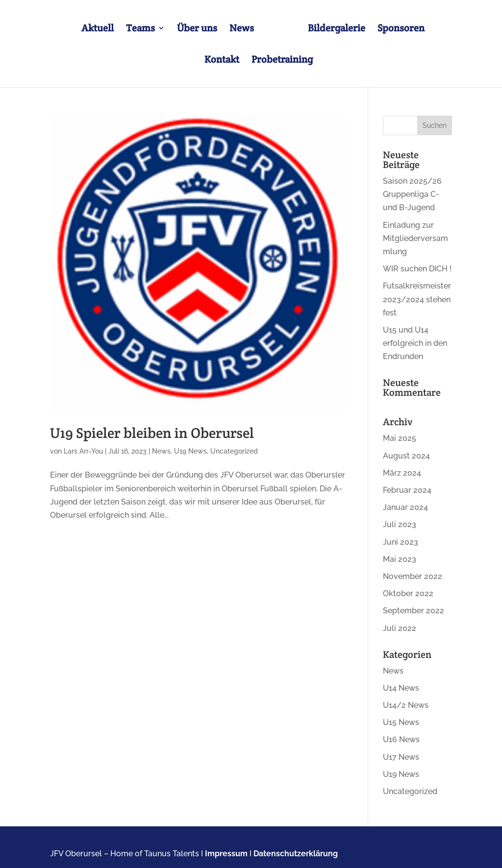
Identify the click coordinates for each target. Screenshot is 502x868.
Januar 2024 (405, 507)
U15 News (401, 722)
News (242, 29)
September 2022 (414, 611)
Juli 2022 (400, 628)
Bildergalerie (337, 29)
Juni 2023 (401, 542)
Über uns (197, 29)
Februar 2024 (407, 490)
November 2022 (413, 576)
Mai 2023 (400, 559)
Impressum (226, 854)
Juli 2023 (400, 524)
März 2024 (402, 473)
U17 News (401, 757)
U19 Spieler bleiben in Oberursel (152, 433)
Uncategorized (234, 451)
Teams (140, 29)
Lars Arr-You (83, 451)
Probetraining (282, 61)
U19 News (190, 451)
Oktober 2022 (408, 593)
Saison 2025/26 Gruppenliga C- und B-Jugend (412, 194)
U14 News (401, 688)
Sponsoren (401, 29)
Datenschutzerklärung (296, 854)
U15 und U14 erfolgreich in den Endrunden (415, 343)
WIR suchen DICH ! (417, 269)
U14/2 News (406, 705)
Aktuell (98, 29)
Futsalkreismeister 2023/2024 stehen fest (417, 299)
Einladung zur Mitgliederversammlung (415, 238)
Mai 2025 (400, 438)
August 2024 (406, 456)
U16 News (401, 739)
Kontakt (222, 61)
